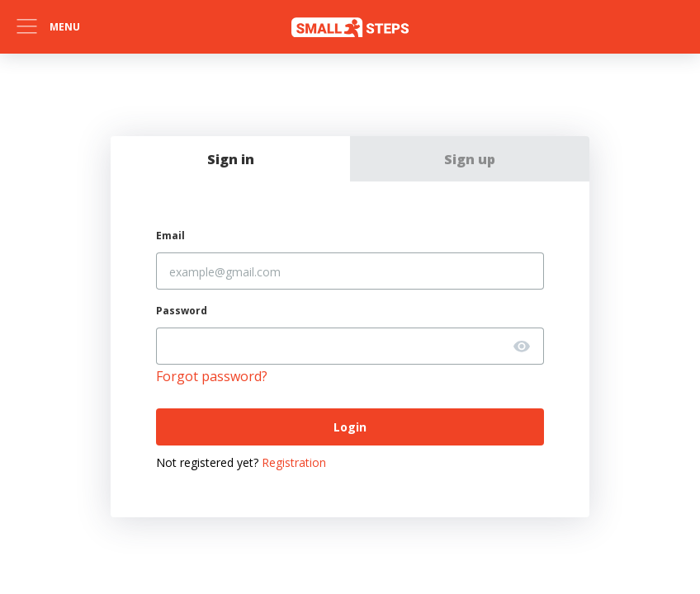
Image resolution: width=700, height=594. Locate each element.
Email (170, 236)
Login (350, 427)
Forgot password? (212, 376)
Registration (294, 462)
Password (182, 311)
